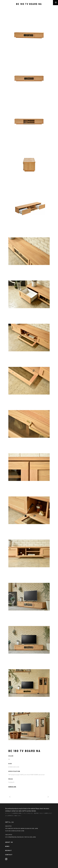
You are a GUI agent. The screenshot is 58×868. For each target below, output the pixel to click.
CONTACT (9, 855)
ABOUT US (9, 842)
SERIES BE (12, 787)
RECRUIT (9, 850)
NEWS (7, 846)
